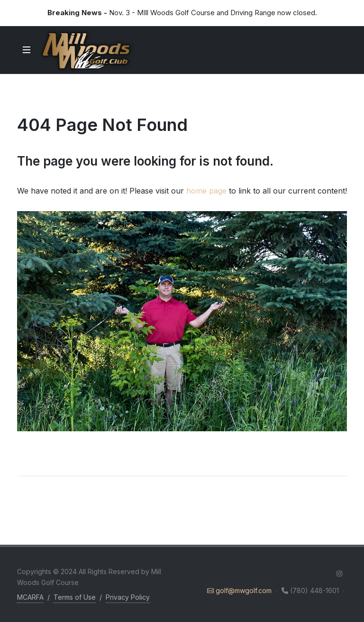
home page (206, 191)
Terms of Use (75, 597)
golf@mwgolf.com (240, 590)
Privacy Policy (128, 597)
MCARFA (30, 597)
